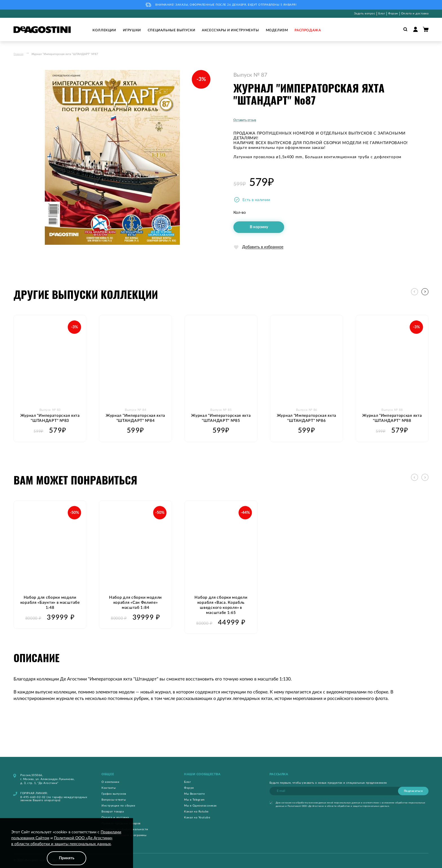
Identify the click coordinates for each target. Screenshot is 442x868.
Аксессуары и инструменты (230, 30)
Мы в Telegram (194, 799)
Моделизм (277, 30)
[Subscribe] (413, 791)
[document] (67, 847)
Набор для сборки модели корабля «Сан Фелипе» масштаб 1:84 (135, 602)
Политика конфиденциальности (125, 829)
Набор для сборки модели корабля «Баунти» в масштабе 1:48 (50, 602)
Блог (382, 14)
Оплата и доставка (415, 14)
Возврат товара (113, 811)
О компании (110, 782)
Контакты (109, 788)
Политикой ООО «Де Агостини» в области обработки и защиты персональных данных (338, 806)
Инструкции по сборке (118, 805)
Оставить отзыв (245, 120)
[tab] (136, 774)
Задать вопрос (365, 14)
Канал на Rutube (196, 811)
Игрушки (132, 30)
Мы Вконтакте (194, 794)
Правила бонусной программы (124, 835)
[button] (425, 292)
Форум (393, 14)
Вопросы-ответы (114, 799)
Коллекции (104, 30)
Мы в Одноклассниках (200, 805)
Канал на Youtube (197, 817)
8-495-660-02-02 (33, 797)
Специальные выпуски (171, 30)
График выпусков (114, 794)
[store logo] (42, 30)
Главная (18, 54)
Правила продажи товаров (121, 823)
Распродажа (308, 30)
